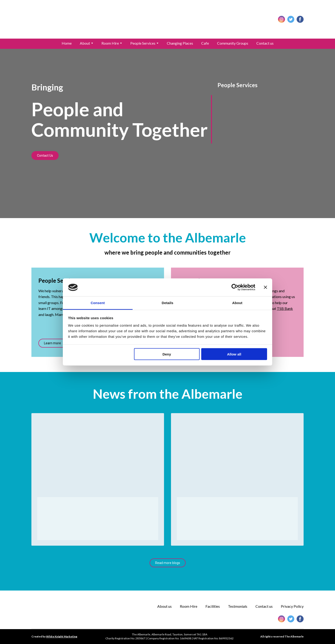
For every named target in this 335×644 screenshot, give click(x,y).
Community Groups (233, 43)
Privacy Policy (292, 606)
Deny (167, 354)
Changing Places (180, 43)
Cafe (205, 43)
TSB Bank (285, 308)
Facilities (213, 606)
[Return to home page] (167, 19)
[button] (281, 19)
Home (67, 43)
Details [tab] (167, 303)
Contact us (265, 43)
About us (164, 606)
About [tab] (237, 303)
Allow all (234, 354)
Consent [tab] (98, 303)
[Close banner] (265, 287)
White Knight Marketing (62, 636)
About (85, 43)
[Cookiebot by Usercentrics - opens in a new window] (235, 287)
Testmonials (238, 606)
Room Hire (110, 43)
